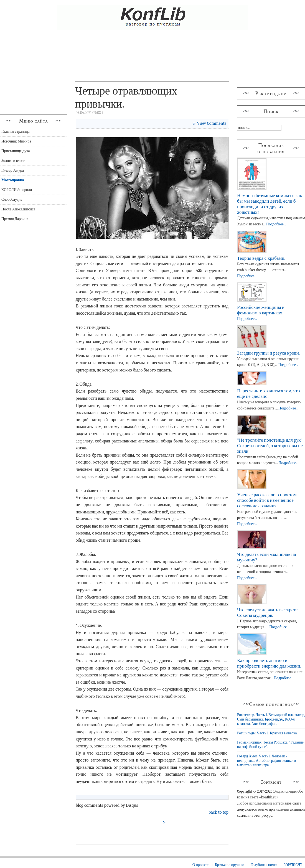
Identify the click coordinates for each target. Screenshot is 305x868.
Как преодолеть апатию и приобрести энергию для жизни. (269, 663)
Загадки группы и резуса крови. (268, 353)
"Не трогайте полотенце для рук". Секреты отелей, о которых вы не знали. (270, 446)
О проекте (200, 865)
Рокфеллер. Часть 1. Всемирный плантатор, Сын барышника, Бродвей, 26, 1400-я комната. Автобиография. (271, 719)
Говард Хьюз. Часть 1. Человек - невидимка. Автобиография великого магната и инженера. (266, 761)
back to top (218, 812)
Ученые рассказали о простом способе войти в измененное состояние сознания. (267, 500)
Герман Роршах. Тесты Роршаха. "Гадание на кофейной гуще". (270, 744)
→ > (162, 822)
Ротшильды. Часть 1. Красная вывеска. (267, 733)
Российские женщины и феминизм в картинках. (261, 310)
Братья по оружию (230, 865)
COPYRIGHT (293, 865)
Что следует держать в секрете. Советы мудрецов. (268, 613)
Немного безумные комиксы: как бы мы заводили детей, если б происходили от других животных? (270, 204)
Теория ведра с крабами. (261, 258)
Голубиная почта (264, 865)
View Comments (212, 123)
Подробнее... (276, 224)
